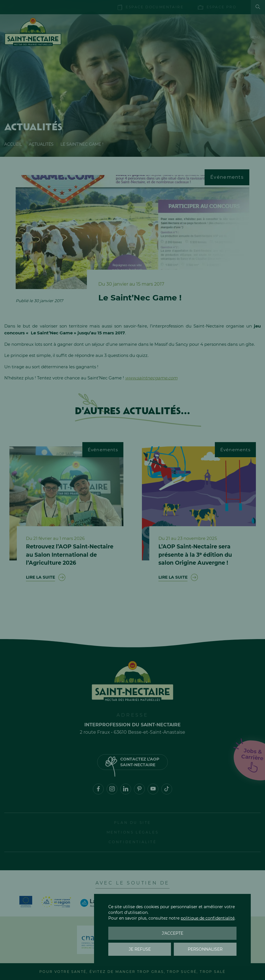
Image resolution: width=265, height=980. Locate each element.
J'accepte (173, 933)
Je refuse (140, 949)
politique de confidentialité (208, 918)
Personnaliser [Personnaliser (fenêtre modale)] (205, 949)
